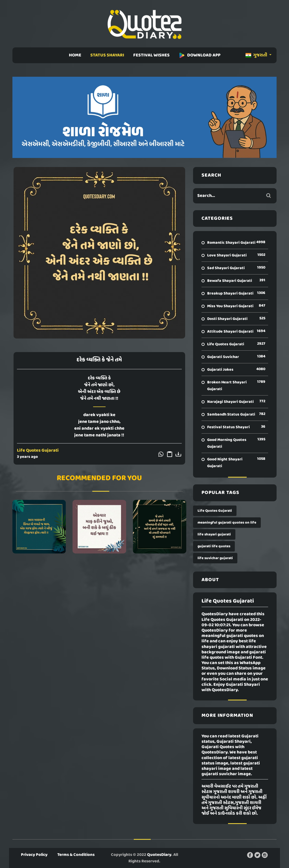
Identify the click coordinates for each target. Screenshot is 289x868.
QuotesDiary (159, 855)
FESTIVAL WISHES (151, 55)
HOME (75, 55)
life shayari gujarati (214, 534)
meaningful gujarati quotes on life (227, 523)
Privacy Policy (34, 855)
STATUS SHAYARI (107, 55)
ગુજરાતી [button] (257, 55)
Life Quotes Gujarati (38, 451)
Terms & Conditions (76, 855)
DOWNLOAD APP (200, 55)
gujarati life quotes (214, 546)
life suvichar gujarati (215, 558)
